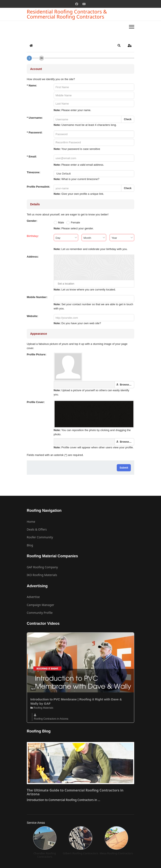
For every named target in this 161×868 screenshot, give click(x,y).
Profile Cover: (36, 402)
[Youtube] (84, 4)
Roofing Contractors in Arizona (51, 719)
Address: (33, 257)
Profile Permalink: (38, 187)
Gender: (32, 221)
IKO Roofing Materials (42, 575)
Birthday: (33, 236)
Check (128, 119)
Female (75, 222)
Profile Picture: (36, 354)
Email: (32, 157)
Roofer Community (40, 537)
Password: (35, 132)
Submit (124, 468)
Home (31, 522)
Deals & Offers (37, 529)
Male (61, 222)
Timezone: (34, 172)
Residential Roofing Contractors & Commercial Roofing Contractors (67, 14)
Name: (32, 85)
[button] (119, 46)
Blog (30, 545)
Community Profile (40, 613)
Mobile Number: (37, 297)
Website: (32, 316)
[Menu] (132, 27)
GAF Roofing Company (42, 567)
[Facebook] (77, 4)
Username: (35, 118)
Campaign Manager (40, 605)
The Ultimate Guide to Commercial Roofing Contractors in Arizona (75, 792)
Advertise (33, 597)
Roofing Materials (42, 708)
